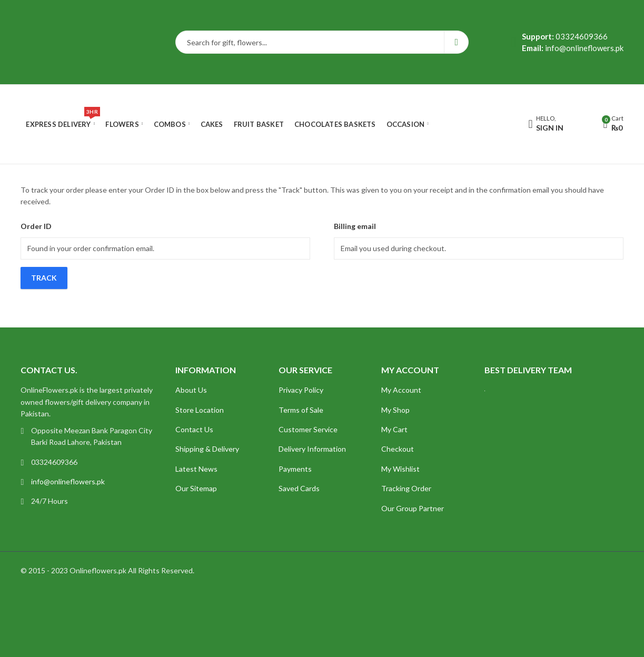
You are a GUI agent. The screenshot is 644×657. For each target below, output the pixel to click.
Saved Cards (299, 488)
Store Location (200, 410)
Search (456, 42)
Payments (295, 469)
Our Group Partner (413, 508)
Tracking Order (406, 488)
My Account (401, 390)
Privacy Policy (301, 390)
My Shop (395, 410)
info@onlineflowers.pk (68, 481)
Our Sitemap (196, 488)
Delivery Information (312, 449)
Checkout (398, 449)
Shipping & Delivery (207, 449)
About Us (191, 390)
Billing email (355, 226)
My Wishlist (400, 469)
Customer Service (308, 429)
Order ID (36, 226)
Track (44, 278)
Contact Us (194, 429)
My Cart (394, 429)
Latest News (196, 469)
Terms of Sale (301, 410)
